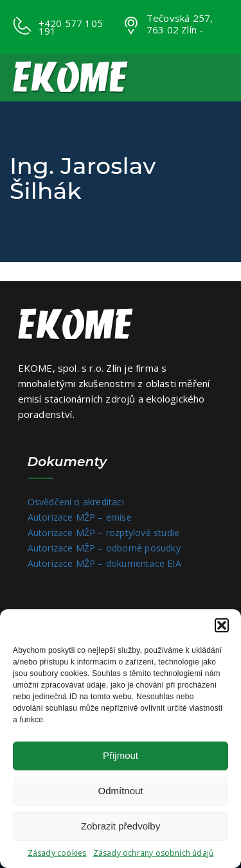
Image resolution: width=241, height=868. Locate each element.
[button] (222, 625)
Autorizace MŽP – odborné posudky (104, 548)
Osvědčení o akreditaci (76, 502)
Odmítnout (120, 791)
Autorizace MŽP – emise (80, 517)
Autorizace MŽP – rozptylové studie (104, 533)
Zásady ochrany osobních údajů (154, 853)
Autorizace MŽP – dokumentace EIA (104, 563)
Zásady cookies (57, 853)
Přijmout (121, 755)
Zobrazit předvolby (121, 826)
